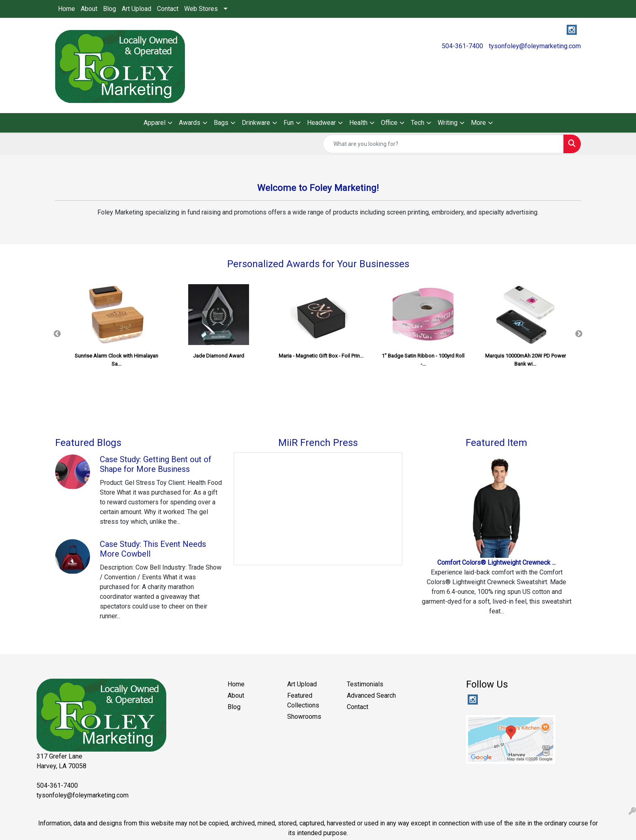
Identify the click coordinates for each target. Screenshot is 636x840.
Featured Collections (303, 700)
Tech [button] (418, 123)
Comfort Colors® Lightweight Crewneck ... (496, 562)
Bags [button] (221, 123)
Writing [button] (448, 123)
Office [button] (389, 123)
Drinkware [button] (256, 123)
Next (579, 334)
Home (67, 9)
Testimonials (365, 684)
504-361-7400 (462, 46)
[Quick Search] (443, 144)
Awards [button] (190, 123)
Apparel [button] (155, 123)
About (89, 9)
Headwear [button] (321, 123)
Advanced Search (371, 695)
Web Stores (201, 9)
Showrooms (304, 717)
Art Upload (136, 9)
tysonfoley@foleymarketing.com (535, 46)
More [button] (478, 123)
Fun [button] (289, 123)
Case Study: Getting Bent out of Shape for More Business (156, 464)
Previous (57, 334)
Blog (110, 9)
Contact (168, 9)
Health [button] (358, 123)
